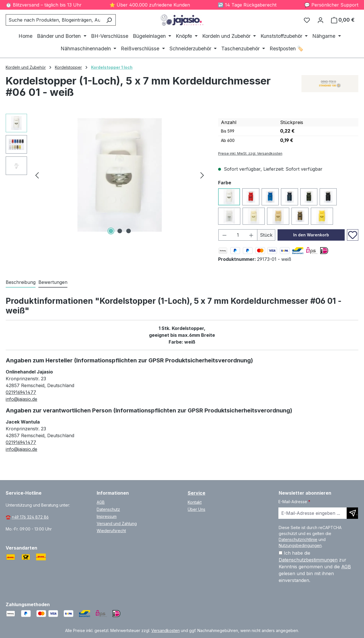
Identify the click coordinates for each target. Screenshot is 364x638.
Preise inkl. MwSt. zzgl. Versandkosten (250, 153)
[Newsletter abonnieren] (352, 513)
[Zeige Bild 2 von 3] (120, 231)
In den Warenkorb (311, 235)
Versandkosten (166, 630)
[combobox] (54, 20)
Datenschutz (108, 509)
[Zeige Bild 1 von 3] (111, 231)
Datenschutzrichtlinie (298, 539)
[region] (106, 175)
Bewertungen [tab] (53, 282)
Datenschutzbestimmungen (308, 560)
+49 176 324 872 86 (30, 517)
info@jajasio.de (21, 399)
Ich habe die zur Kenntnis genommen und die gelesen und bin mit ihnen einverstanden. (315, 567)
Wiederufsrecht (111, 531)
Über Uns (197, 509)
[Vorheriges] (37, 175)
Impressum (107, 516)
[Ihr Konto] (320, 20)
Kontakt (195, 502)
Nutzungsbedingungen (300, 545)
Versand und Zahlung (117, 524)
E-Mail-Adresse (294, 502)
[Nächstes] (202, 175)
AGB (101, 502)
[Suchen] (109, 20)
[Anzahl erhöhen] (251, 235)
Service (197, 493)
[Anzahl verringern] (224, 235)
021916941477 (21, 392)
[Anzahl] (238, 235)
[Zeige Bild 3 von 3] (129, 231)
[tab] (21, 282)
